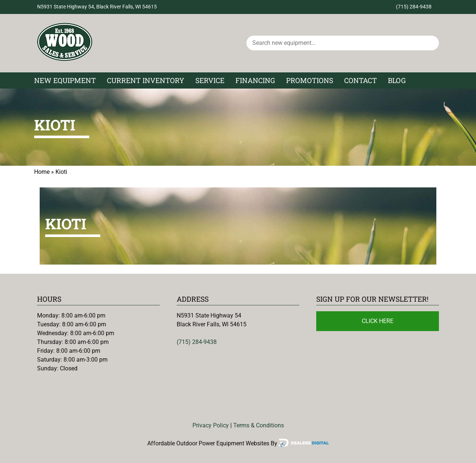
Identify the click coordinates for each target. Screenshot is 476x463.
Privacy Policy (211, 425)
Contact (360, 80)
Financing (255, 80)
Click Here (378, 321)
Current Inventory (146, 80)
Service (210, 80)
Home (42, 172)
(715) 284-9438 (414, 7)
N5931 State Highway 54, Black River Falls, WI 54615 (97, 7)
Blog (397, 80)
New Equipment (65, 80)
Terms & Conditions (259, 425)
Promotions (310, 80)
